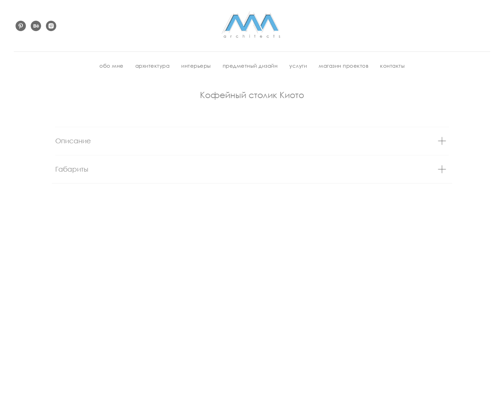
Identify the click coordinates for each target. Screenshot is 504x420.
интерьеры (196, 66)
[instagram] (51, 26)
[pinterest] (21, 26)
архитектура (153, 66)
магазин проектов (343, 66)
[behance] (36, 26)
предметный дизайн (250, 66)
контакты (392, 66)
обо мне (112, 66)
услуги (298, 66)
